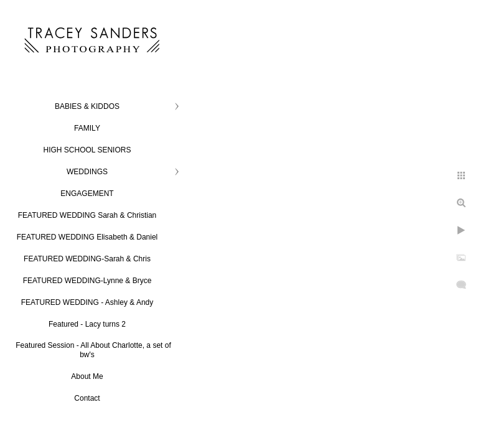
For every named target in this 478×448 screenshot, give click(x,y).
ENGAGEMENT (87, 194)
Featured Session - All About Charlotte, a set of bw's (93, 350)
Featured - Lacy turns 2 (87, 324)
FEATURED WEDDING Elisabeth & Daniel (87, 237)
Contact (87, 398)
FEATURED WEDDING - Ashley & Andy (87, 302)
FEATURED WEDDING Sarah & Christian (87, 215)
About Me (87, 376)
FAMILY (87, 128)
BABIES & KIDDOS (87, 106)
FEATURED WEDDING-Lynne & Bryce (87, 281)
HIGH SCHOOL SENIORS (87, 150)
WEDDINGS (87, 172)
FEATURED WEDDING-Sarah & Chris (87, 259)
